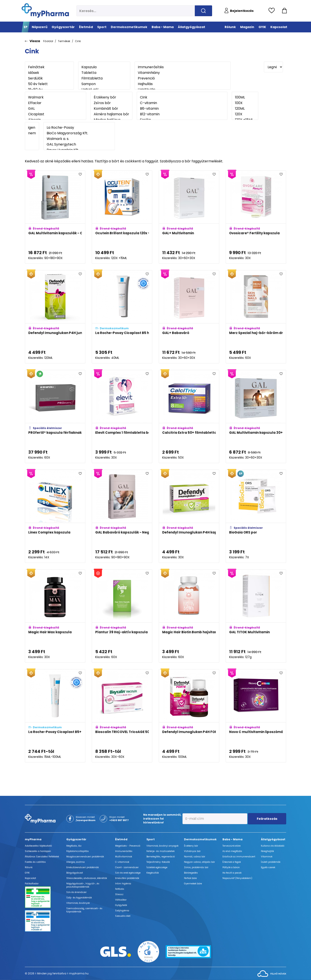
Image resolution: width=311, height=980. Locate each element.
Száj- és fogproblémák (79, 898)
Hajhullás (183, 84)
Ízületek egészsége (157, 867)
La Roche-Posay (79, 128)
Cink (78, 41)
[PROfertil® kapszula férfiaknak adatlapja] (55, 416)
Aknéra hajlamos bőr (111, 114)
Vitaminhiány (183, 73)
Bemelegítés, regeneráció (161, 857)
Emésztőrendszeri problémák (83, 867)
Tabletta (104, 73)
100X (245, 103)
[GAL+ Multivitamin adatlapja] (189, 217)
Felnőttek (49, 67)
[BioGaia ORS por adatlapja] (256, 516)
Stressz (119, 894)
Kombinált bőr (111, 109)
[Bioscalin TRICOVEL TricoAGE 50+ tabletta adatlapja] (122, 716)
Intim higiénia (123, 884)
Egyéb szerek (268, 867)
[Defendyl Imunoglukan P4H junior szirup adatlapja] (55, 317)
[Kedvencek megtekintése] (273, 11)
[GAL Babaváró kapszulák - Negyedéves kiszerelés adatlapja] (122, 516)
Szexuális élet (123, 916)
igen (32, 128)
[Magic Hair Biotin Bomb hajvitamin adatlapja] (189, 616)
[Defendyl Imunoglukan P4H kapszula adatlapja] (189, 516)
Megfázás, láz (74, 846)
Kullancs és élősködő (273, 846)
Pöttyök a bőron (231, 867)
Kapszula (104, 67)
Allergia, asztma (75, 862)
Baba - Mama (232, 839)
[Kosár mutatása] (284, 11)
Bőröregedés (191, 873)
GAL (56, 109)
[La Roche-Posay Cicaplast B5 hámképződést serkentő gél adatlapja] (122, 317)
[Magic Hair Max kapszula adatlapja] (55, 616)
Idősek (49, 73)
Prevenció (183, 78)
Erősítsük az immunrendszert (239, 857)
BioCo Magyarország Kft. (79, 133)
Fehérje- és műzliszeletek (160, 851)
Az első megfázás (232, 851)
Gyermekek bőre (193, 884)
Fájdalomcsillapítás (78, 851)
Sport (151, 839)
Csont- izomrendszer (127, 867)
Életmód (121, 839)
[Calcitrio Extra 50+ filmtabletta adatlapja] (189, 416)
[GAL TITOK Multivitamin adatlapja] (256, 616)
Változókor (121, 900)
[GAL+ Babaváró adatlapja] (189, 317)
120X (245, 114)
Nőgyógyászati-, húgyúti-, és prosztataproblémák (83, 885)
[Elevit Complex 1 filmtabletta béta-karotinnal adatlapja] (122, 416)
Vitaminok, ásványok (78, 903)
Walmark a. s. (79, 139)
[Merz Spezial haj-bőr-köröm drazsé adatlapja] (256, 317)
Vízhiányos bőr (192, 851)
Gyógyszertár (76, 839)
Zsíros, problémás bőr (196, 867)
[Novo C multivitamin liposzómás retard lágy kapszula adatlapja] (256, 716)
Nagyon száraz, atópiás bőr (199, 862)
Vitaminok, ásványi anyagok (162, 846)
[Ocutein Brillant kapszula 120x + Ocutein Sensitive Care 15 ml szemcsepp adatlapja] (122, 217)
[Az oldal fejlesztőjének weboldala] (272, 973)
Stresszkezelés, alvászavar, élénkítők (87, 878)
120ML (245, 109)
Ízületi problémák (271, 862)
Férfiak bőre (190, 878)
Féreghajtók (267, 851)
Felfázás (120, 889)
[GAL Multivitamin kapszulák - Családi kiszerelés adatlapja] (55, 217)
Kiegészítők (153, 873)
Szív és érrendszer (76, 892)
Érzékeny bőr (111, 97)
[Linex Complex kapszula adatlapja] (55, 516)
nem (32, 133)
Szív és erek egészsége (128, 873)
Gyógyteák (121, 905)
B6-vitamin (182, 109)
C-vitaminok (122, 862)
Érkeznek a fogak (232, 862)
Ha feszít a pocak (232, 873)
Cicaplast (56, 114)
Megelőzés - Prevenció (128, 846)
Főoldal (48, 41)
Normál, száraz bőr (195, 857)
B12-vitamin (182, 114)
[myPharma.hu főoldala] (45, 10)
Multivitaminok (124, 857)
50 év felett (49, 84)
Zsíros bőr (111, 103)
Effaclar (56, 103)
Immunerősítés (183, 67)
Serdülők (49, 78)
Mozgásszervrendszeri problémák (85, 857)
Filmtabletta (104, 78)
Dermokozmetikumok (200, 839)
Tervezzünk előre (232, 846)
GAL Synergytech (79, 144)
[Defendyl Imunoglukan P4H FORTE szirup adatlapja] (189, 716)
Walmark (56, 97)
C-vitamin (182, 103)
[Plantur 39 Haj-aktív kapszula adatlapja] (122, 616)
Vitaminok (267, 857)
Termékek (64, 41)
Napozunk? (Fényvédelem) (237, 878)
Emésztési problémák (127, 878)
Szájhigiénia (122, 911)
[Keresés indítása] (203, 11)
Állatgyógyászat (273, 839)
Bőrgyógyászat (75, 873)
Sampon (104, 84)
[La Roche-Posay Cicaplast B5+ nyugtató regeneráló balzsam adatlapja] (55, 716)
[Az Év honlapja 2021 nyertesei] (148, 951)
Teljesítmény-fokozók (158, 862)
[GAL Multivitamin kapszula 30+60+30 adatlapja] (256, 416)
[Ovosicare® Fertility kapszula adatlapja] (256, 217)
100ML (245, 97)
